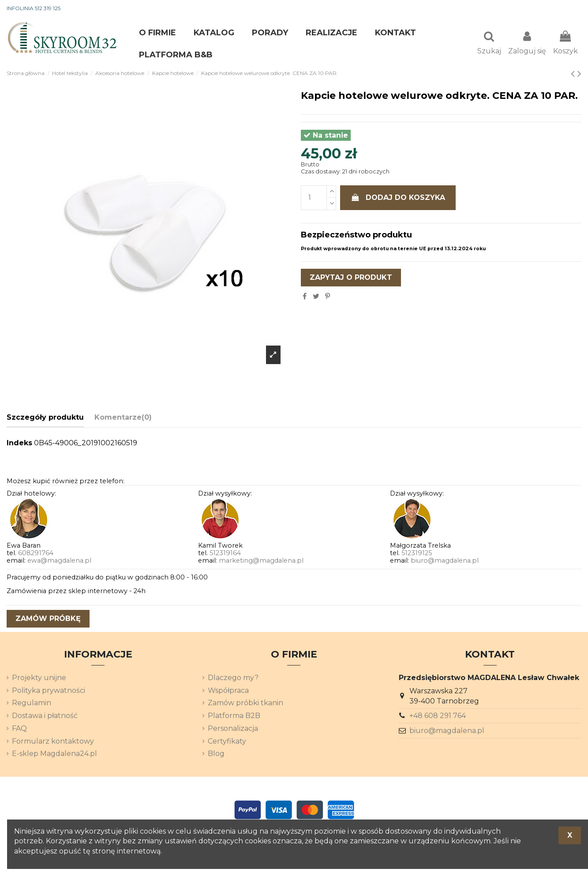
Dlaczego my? (233, 679)
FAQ (19, 729)
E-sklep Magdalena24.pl (54, 754)
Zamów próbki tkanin (245, 704)
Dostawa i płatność (45, 716)
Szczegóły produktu (45, 418)
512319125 (417, 554)
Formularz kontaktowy (53, 742)
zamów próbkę (48, 619)
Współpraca (228, 691)
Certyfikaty (227, 742)
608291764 (36, 554)
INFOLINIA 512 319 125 (34, 8)
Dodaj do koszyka (398, 198)
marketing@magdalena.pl (261, 561)
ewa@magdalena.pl (59, 561)
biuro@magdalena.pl (445, 561)
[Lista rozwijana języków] (566, 9)
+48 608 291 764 (438, 716)
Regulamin (32, 704)
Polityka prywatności (49, 691)
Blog (216, 754)
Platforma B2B (234, 716)
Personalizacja (233, 729)
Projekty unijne (39, 679)
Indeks (19, 444)
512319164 (225, 554)
